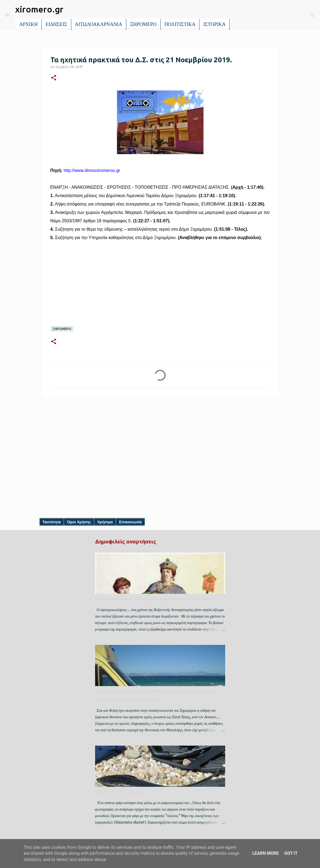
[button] (54, 78)
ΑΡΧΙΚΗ (28, 24)
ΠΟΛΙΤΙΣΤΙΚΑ (180, 24)
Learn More (266, 853)
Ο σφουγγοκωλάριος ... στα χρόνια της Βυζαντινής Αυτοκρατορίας (155, 599)
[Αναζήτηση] (237, 15)
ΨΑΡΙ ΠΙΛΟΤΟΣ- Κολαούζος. (121, 792)
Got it (291, 853)
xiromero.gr (39, 9)
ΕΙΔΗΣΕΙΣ (56, 24)
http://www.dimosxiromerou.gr (92, 170)
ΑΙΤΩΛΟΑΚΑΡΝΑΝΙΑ (99, 24)
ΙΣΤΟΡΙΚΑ (214, 24)
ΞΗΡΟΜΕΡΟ (143, 24)
